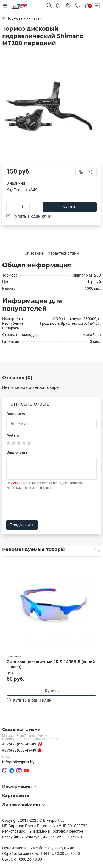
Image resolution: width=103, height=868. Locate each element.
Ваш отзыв (17, 452)
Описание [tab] (34, 253)
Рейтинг (14, 436)
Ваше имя (16, 414)
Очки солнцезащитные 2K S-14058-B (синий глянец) (51, 664)
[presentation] (48, 505)
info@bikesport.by (18, 762)
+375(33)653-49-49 (19, 750)
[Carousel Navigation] (97, 550)
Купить (69, 207)
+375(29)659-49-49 (19, 744)
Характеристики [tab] (63, 253)
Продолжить (22, 525)
